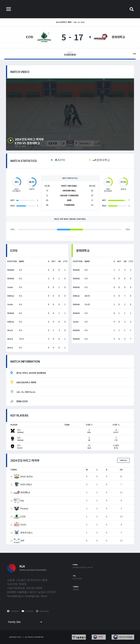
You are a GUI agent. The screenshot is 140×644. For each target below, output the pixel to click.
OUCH (23, 524)
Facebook (13, 611)
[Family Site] (25, 622)
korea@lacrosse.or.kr (83, 568)
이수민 (21, 339)
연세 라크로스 (26, 532)
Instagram (42, 611)
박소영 (87, 304)
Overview (70, 54)
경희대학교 (118, 37)
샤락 (22, 540)
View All (123, 460)
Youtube (27, 611)
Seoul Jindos (26, 476)
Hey (22, 500)
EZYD (30, 37)
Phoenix (24, 508)
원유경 (87, 296)
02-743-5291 (77, 579)
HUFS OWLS (26, 484)
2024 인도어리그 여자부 (64, 22)
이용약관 (76, 590)
